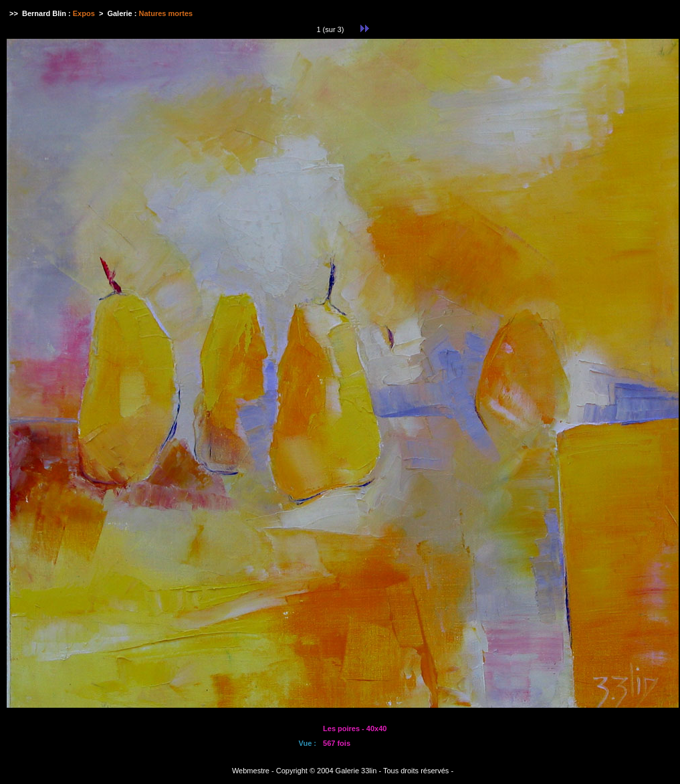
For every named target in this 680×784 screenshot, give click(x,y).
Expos (84, 13)
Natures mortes (166, 13)
